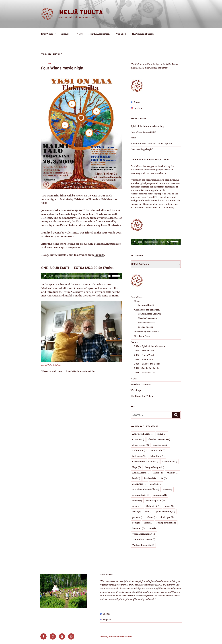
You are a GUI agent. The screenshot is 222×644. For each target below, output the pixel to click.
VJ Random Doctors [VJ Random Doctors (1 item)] (144, 539)
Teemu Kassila (146, 327)
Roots (137, 301)
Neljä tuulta (81, 12)
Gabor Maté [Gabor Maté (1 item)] (157, 456)
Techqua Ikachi (146, 305)
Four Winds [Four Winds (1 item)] (158, 450)
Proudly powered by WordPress (116, 637)
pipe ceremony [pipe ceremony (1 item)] (166, 512)
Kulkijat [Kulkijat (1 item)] (172, 473)
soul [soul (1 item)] (136, 523)
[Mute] (109, 276)
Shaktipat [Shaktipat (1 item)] (167, 517)
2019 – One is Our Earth (146, 368)
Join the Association (99, 34)
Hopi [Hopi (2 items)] (137, 467)
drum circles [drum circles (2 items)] (141, 445)
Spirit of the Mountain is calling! (148, 126)
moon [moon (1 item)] (167, 489)
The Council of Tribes (143, 34)
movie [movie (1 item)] (137, 500)
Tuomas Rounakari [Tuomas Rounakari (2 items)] (144, 534)
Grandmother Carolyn (149, 314)
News (80, 34)
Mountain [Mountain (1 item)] (160, 495)
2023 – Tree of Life (144, 351)
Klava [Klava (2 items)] (158, 473)
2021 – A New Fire (144, 359)
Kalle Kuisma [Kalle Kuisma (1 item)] (141, 473)
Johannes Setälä (146, 323)
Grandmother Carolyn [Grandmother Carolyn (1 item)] (145, 462)
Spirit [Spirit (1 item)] (148, 523)
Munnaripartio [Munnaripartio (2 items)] (155, 500)
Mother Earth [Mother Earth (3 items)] (141, 495)
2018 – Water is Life (144, 373)
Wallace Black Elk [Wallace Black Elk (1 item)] (143, 545)
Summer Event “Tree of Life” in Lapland (152, 144)
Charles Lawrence (147, 318)
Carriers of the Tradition (147, 310)
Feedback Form (142, 336)
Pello (133, 138)
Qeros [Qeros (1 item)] (152, 517)
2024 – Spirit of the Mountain (150, 346)
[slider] (77, 276)
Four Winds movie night (62, 68)
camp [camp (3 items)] (162, 434)
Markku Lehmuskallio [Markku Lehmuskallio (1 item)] (146, 489)
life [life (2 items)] (163, 478)
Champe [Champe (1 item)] (138, 439)
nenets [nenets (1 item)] (137, 506)
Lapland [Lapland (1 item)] (150, 478)
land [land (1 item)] (136, 478)
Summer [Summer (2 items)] (138, 528)
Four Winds (49, 34)
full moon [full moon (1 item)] (139, 456)
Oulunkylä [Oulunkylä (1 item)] (153, 506)
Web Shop (121, 34)
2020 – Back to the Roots (147, 364)
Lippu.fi (99, 255)
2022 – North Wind (144, 355)
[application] (82, 276)
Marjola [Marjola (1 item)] (156, 484)
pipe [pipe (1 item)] (148, 512)
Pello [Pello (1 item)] (136, 512)
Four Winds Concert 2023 (144, 132)
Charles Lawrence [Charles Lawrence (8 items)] (159, 439)
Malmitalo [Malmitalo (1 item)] (139, 484)
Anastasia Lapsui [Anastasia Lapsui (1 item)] (143, 434)
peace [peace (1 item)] (169, 506)
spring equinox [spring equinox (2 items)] (166, 523)
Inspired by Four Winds (146, 332)
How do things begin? (142, 149)
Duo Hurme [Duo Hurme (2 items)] (160, 445)
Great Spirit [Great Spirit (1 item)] (170, 462)
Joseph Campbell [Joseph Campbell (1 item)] (155, 467)
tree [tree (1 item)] (152, 528)
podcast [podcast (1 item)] (138, 517)
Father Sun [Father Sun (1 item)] (139, 450)
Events (66, 34)
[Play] (45, 276)
